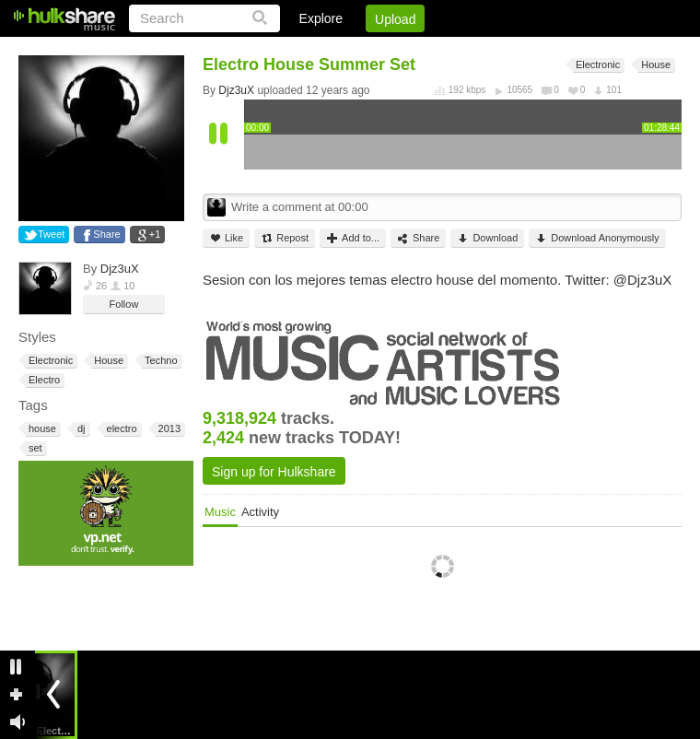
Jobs (432, 51)
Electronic (49, 361)
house (41, 429)
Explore (321, 18)
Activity (260, 512)
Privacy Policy (579, 51)
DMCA (492, 51)
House (107, 361)
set (34, 448)
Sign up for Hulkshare (274, 472)
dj (80, 429)
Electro (43, 380)
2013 (168, 429)
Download (487, 238)
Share (106, 234)
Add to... (353, 238)
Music (220, 512)
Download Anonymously (597, 238)
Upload (395, 19)
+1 (155, 234)
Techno (159, 361)
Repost (285, 238)
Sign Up (367, 51)
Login (301, 51)
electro (121, 429)
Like (226, 238)
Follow (124, 304)
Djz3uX (120, 269)
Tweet (51, 234)
